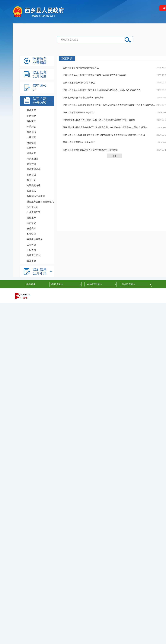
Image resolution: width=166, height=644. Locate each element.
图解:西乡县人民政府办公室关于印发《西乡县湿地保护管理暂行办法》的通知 (99, 120)
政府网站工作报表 (36, 196)
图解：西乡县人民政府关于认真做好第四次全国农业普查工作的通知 (95, 75)
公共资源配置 (34, 212)
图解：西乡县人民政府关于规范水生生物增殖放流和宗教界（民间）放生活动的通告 (102, 90)
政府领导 (31, 116)
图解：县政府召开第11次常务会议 (79, 83)
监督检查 (31, 153)
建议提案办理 (34, 185)
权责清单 (31, 234)
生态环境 (31, 245)
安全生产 (31, 218)
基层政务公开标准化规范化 (40, 202)
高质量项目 (33, 159)
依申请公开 (33, 207)
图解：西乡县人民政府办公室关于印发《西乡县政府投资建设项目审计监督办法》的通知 (104, 135)
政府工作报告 (34, 255)
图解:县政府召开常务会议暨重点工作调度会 (83, 98)
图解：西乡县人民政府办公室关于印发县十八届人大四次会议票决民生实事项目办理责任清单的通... (109, 105)
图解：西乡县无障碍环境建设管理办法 (81, 68)
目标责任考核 (34, 169)
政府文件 (31, 121)
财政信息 (31, 143)
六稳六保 (31, 164)
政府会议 (31, 175)
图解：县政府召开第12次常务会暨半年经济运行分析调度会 (90, 150)
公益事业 (31, 261)
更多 (114, 156)
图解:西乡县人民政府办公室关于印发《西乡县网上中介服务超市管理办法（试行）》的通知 (105, 127)
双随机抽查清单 (35, 239)
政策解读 (31, 126)
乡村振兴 (31, 223)
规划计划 (31, 180)
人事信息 (31, 137)
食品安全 (31, 228)
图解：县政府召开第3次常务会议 (78, 112)
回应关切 (31, 250)
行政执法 (31, 191)
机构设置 (31, 110)
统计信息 (31, 132)
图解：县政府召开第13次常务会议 (79, 142)
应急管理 (31, 148)
